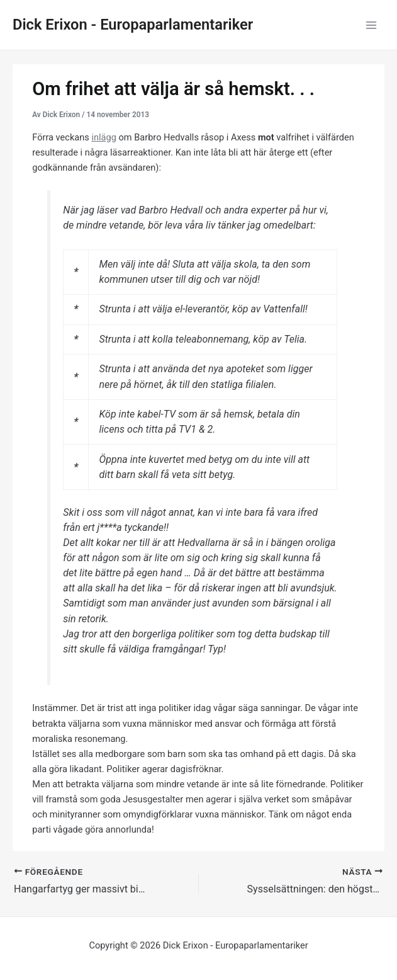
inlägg (103, 137)
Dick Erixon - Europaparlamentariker (133, 25)
